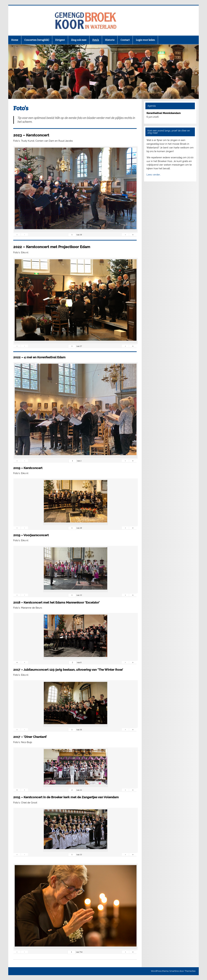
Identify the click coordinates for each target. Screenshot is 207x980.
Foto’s (96, 40)
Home (15, 40)
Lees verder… (154, 175)
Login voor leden (145, 40)
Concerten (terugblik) (37, 40)
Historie (110, 40)
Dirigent (60, 40)
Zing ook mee (79, 40)
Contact (125, 40)
